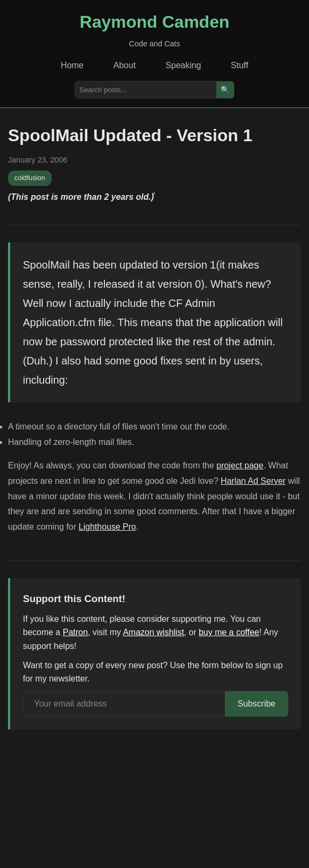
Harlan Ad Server (253, 481)
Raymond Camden (155, 22)
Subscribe (257, 704)
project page (240, 465)
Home (72, 65)
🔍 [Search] (225, 90)
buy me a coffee (229, 632)
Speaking (184, 65)
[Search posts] (146, 90)
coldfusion (30, 178)
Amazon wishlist (154, 632)
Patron (75, 632)
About (125, 65)
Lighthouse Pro (108, 527)
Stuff (239, 65)
